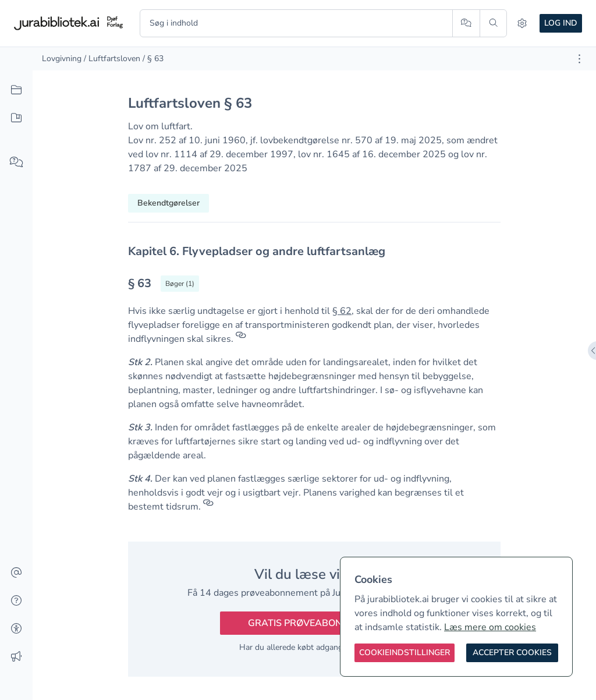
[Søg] (493, 23)
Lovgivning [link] (62, 59)
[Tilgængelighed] (16, 629)
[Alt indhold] (16, 90)
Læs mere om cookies (490, 627)
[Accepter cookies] (512, 653)
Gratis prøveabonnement (314, 623)
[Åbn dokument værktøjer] (579, 59)
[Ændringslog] (16, 657)
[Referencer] (241, 339)
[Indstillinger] (522, 23)
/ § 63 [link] (153, 59)
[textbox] (314, 251)
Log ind (561, 23)
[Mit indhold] (16, 118)
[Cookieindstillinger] (405, 653)
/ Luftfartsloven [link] (112, 59)
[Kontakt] (16, 573)
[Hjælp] (16, 601)
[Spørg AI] (466, 23)
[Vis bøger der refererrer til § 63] (180, 284)
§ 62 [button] (342, 311)
